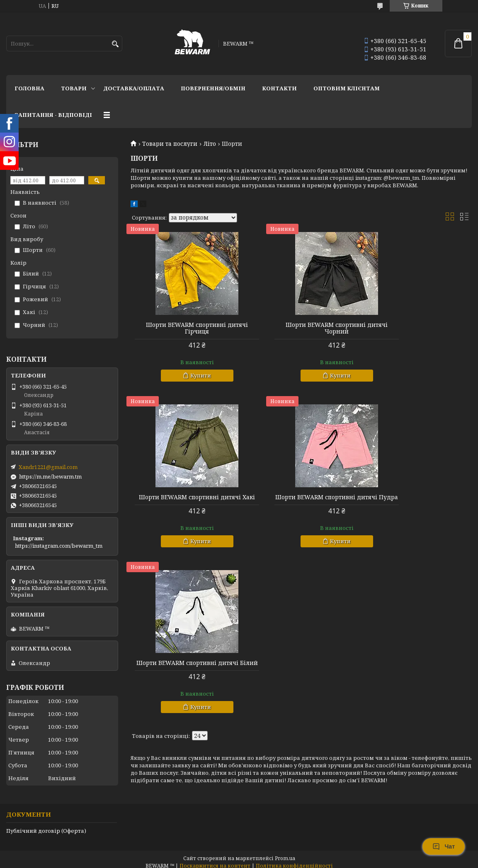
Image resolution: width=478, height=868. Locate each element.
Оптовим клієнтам (347, 88)
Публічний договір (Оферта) (46, 825)
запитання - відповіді (53, 115)
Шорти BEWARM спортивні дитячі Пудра (185, 500)
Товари (74, 88)
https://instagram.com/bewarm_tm (59, 546)
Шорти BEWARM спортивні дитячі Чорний (301, 328)
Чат (444, 846)
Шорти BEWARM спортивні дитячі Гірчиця (185, 328)
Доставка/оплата (134, 88)
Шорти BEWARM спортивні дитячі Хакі (417, 328)
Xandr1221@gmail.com (48, 467)
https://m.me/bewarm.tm (50, 476)
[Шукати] (115, 44)
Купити (189, 375)
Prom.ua (285, 852)
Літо (210, 144)
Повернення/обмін (213, 88)
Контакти (279, 88)
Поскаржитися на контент (215, 860)
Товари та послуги (170, 144)
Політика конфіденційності (294, 860)
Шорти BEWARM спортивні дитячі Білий (301, 500)
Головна (29, 88)
